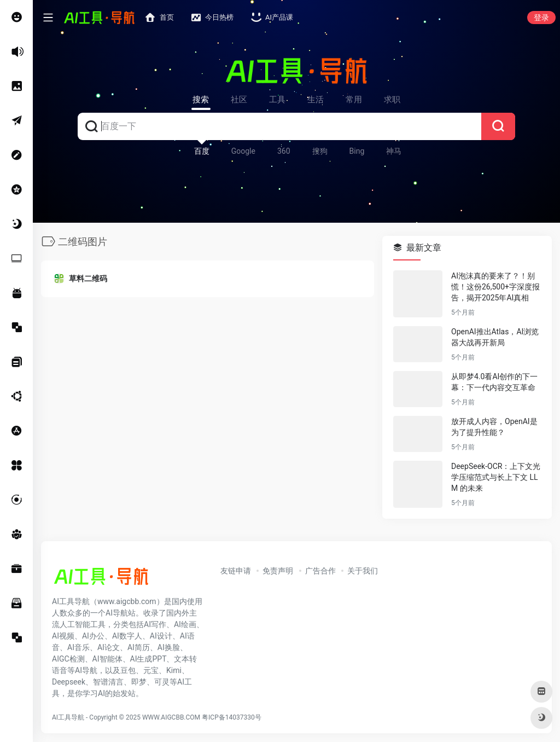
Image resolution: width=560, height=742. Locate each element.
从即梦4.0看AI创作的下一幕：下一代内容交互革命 (494, 382)
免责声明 (278, 571)
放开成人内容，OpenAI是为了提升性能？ (494, 427)
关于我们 (363, 571)
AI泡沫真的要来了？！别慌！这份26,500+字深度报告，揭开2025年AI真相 (495, 287)
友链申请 (236, 571)
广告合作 (320, 571)
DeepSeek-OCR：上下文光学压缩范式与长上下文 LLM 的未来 (496, 477)
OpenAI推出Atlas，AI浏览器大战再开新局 (495, 337)
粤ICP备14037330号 (232, 717)
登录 (541, 18)
